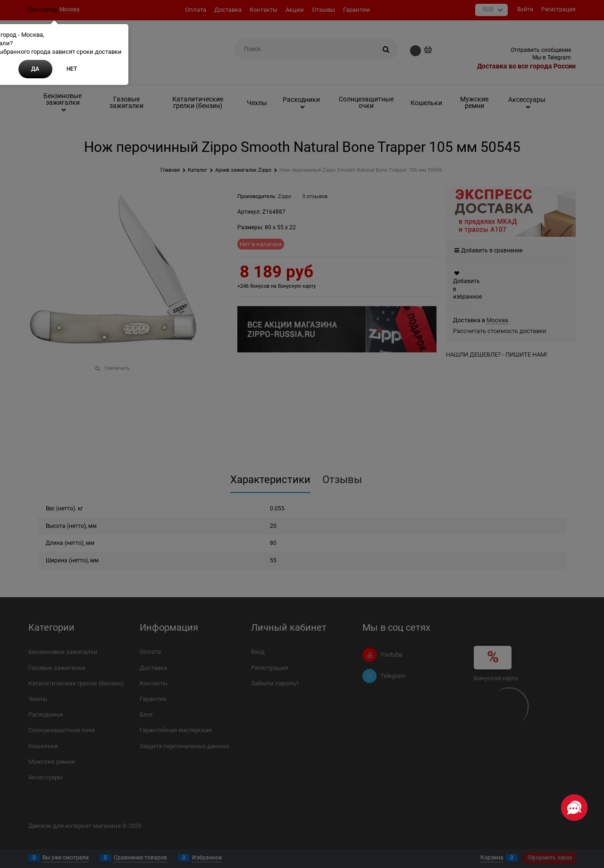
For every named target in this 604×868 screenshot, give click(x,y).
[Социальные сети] (574, 808)
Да (35, 69)
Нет (72, 69)
